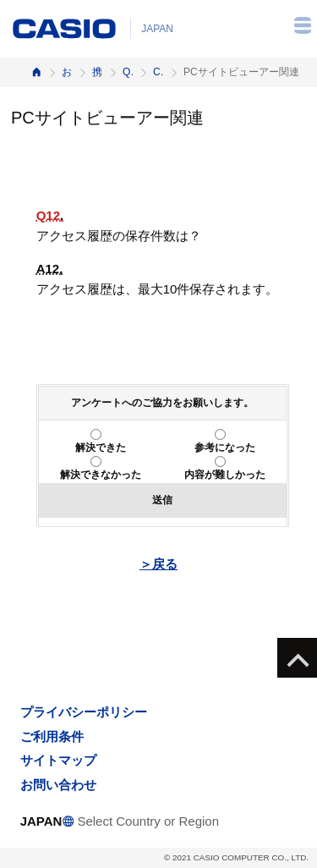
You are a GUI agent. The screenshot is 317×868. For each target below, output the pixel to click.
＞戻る (158, 564)
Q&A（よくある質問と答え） (128, 72)
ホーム (36, 72)
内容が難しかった (225, 475)
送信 (162, 500)
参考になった (225, 448)
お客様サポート (67, 72)
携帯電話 (97, 72)
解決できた (101, 448)
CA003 (158, 72)
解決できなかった (101, 475)
